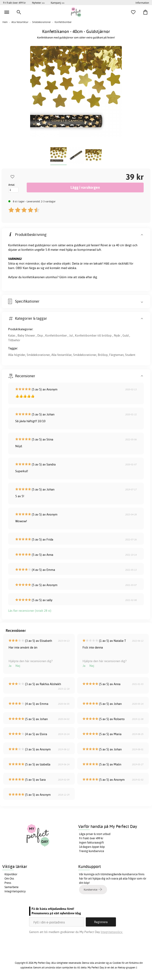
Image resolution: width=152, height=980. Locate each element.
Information (142, 3)
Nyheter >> (38, 3)
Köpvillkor (11, 874)
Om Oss (9, 879)
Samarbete (12, 887)
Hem (5, 22)
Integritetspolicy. (112, 932)
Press (8, 883)
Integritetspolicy (15, 891)
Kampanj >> (58, 3)
